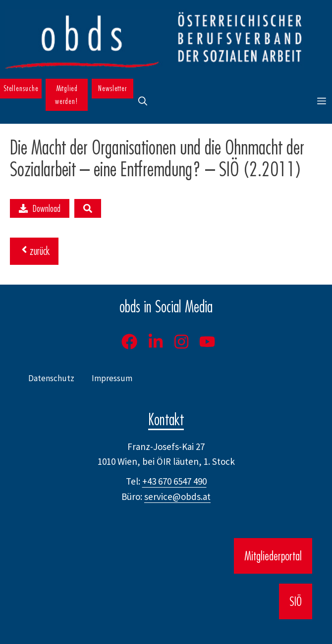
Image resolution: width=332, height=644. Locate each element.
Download (40, 208)
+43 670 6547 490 (174, 481)
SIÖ (296, 601)
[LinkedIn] (156, 342)
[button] (143, 101)
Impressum (112, 378)
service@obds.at (177, 496)
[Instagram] (181, 342)
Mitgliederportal (273, 556)
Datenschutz (51, 378)
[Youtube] (207, 342)
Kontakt (166, 419)
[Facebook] (129, 342)
